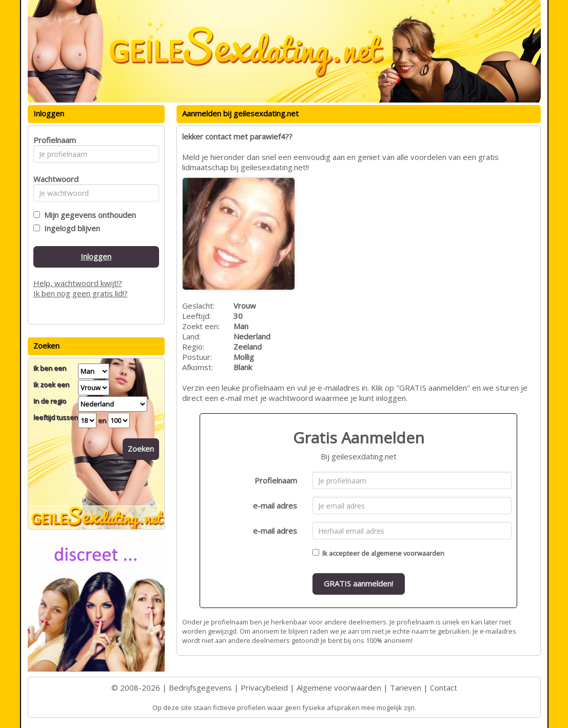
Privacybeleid (264, 687)
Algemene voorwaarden (339, 687)
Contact (444, 687)
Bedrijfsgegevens (200, 687)
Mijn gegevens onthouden (88, 215)
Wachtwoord (53, 179)
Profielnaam (276, 480)
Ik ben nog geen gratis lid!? (81, 293)
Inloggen (96, 256)
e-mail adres (275, 505)
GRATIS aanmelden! (358, 583)
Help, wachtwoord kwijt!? (78, 283)
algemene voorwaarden (408, 553)
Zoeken (141, 449)
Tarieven (406, 687)
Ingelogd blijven (70, 228)
